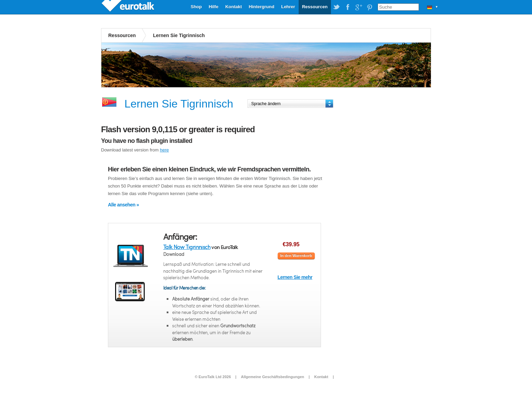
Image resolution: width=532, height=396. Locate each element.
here (164, 150)
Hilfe (213, 7)
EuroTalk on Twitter (336, 7)
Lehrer (288, 7)
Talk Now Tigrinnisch (187, 247)
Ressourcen (315, 7)
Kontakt (233, 7)
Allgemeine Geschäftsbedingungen (273, 377)
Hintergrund (262, 7)
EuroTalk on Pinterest (369, 7)
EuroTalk (129, 7)
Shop (196, 7)
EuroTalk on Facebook (347, 7)
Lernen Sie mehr (295, 277)
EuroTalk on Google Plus (358, 7)
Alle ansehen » (123, 205)
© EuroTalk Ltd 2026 (213, 377)
